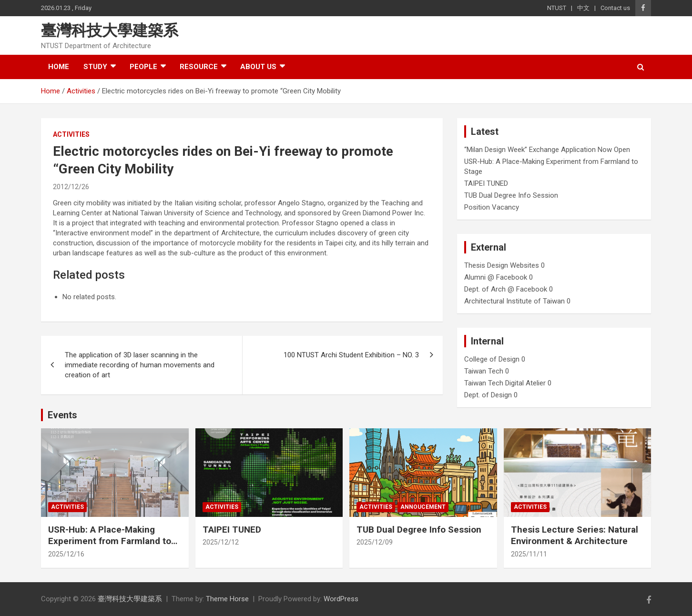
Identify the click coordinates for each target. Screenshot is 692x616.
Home (59, 67)
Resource (199, 67)
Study (95, 67)
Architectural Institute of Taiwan (514, 301)
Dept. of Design (488, 395)
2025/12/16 (66, 554)
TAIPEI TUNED (486, 183)
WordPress (341, 599)
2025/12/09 (375, 542)
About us (258, 67)
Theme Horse (227, 599)
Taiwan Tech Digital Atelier (505, 383)
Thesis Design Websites (502, 265)
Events (62, 415)
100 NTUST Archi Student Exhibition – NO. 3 (351, 355)
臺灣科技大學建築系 (110, 30)
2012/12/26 (71, 187)
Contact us (615, 8)
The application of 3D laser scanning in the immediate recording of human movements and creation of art (140, 365)
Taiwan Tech (484, 371)
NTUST (557, 8)
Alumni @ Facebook (496, 277)
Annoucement (423, 507)
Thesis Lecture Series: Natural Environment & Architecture (575, 535)
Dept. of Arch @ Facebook (506, 289)
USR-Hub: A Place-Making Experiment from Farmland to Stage (110, 541)
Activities (71, 134)
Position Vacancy (492, 207)
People (143, 67)
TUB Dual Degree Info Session (511, 195)
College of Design (492, 359)
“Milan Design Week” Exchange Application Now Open (547, 150)
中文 (583, 8)
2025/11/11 (529, 554)
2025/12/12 (221, 542)
